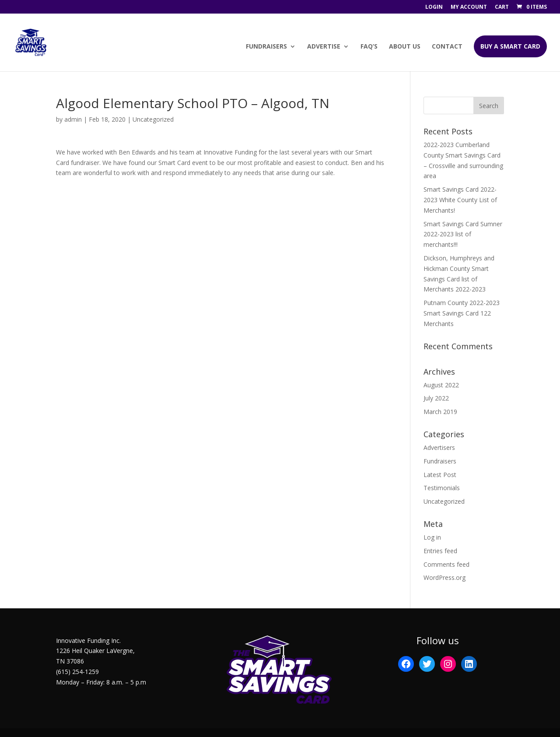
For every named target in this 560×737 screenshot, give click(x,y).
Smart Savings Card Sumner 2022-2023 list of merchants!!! (463, 234)
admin (73, 119)
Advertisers (439, 447)
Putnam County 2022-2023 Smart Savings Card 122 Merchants (462, 313)
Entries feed (440, 551)
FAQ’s (369, 47)
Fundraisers (266, 47)
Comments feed (446, 564)
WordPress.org (444, 577)
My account (469, 7)
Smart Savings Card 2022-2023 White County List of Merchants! (460, 200)
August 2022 (441, 385)
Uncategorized (444, 501)
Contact (447, 47)
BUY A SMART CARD (510, 46)
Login (434, 7)
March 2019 (440, 412)
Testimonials (442, 488)
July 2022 (436, 398)
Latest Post (440, 475)
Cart (502, 7)
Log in (432, 537)
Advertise (324, 47)
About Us (405, 47)
